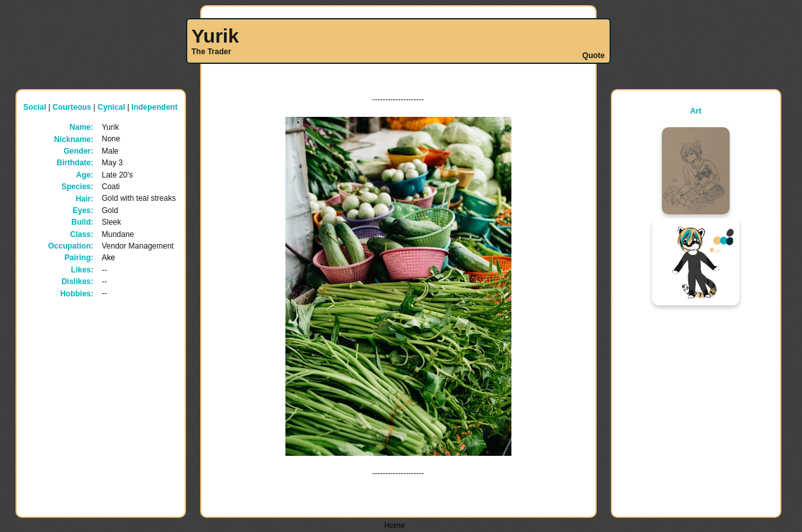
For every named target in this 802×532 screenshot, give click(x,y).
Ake (109, 258)
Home (395, 526)
